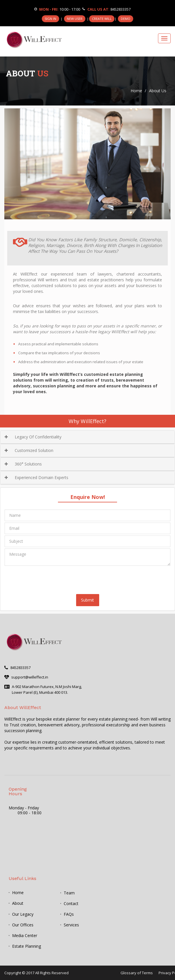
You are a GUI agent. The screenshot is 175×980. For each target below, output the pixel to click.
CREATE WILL (102, 19)
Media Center (25, 935)
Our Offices (23, 925)
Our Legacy (23, 914)
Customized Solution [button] (29, 450)
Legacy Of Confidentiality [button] (33, 437)
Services (71, 925)
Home (136, 91)
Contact (71, 903)
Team (69, 893)
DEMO (126, 19)
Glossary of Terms (137, 973)
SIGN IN (50, 19)
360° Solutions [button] (23, 464)
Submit (87, 600)
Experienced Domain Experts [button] (36, 477)
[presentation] (48, 578)
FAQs (69, 914)
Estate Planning (27, 946)
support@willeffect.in (30, 677)
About (18, 903)
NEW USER (75, 19)
